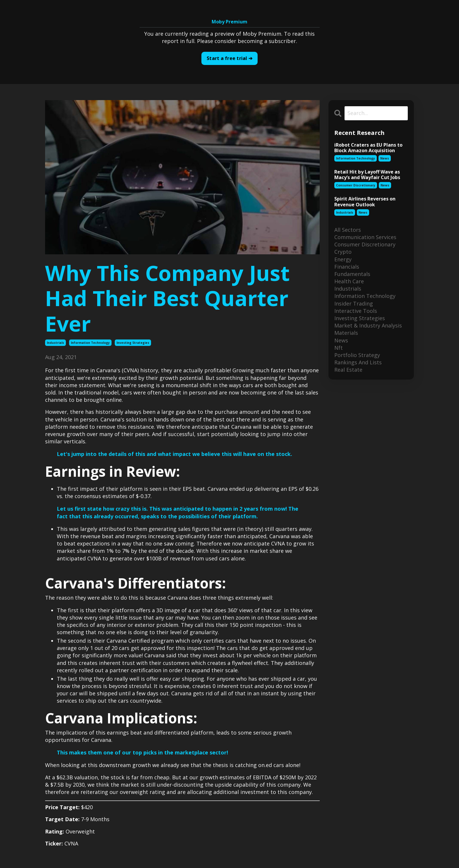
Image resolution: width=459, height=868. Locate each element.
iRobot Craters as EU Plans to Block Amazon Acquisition (368, 148)
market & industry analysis (368, 325)
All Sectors (348, 230)
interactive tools (356, 311)
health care (349, 281)
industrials (55, 343)
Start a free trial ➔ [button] (229, 59)
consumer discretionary (356, 186)
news (385, 158)
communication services (365, 237)
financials (347, 267)
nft (339, 348)
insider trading (354, 303)
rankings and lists (358, 362)
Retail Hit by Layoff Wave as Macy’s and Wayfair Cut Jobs (367, 175)
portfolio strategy (357, 355)
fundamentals (352, 274)
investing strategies (133, 343)
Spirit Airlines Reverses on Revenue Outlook (365, 202)
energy (343, 259)
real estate (348, 370)
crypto (343, 252)
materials (346, 333)
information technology (90, 343)
